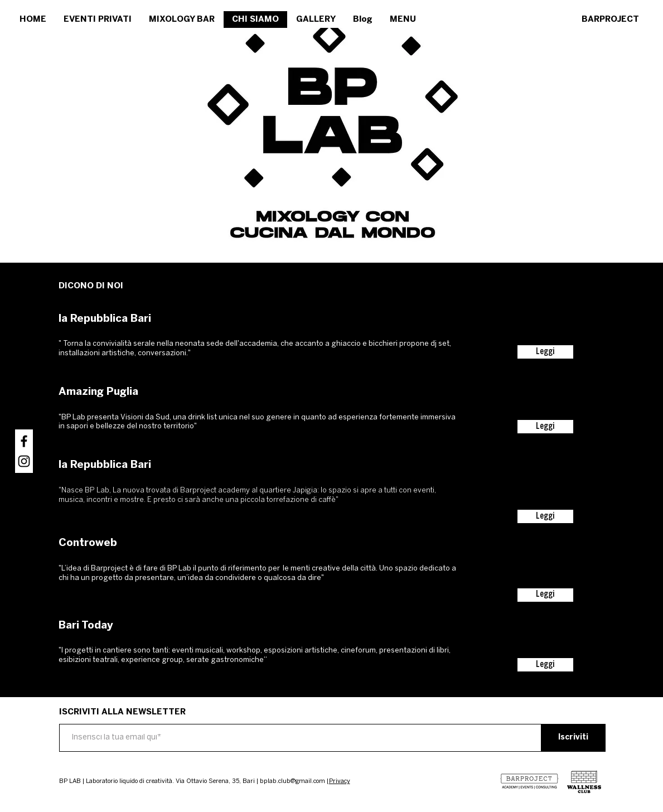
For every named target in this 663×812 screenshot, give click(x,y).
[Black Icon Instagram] (24, 461)
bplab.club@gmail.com (292, 781)
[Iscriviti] (574, 738)
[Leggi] (545, 352)
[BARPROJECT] (611, 20)
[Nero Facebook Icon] (24, 441)
